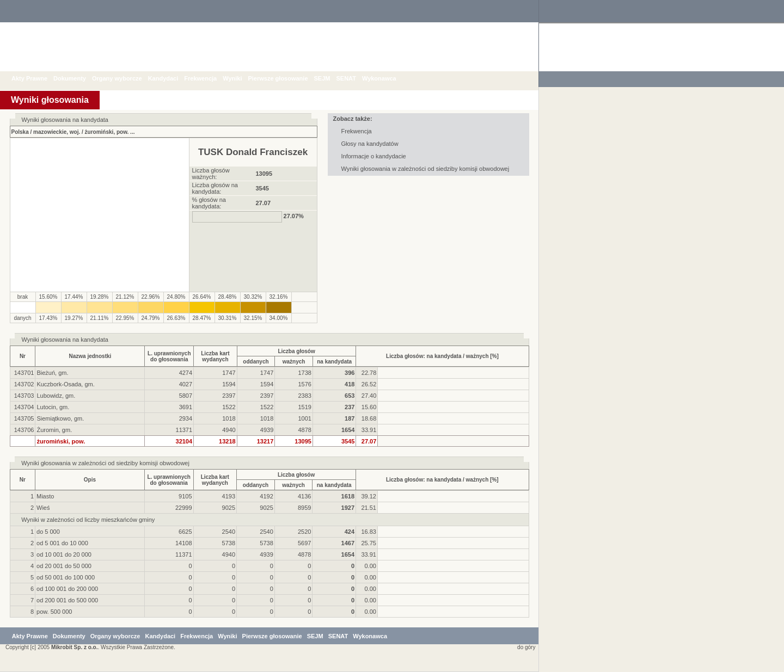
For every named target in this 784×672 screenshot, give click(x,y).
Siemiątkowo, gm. (60, 418)
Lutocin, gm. (53, 407)
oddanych (256, 362)
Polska (20, 132)
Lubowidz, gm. (56, 396)
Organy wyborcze (125, 78)
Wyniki (240, 78)
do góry (524, 647)
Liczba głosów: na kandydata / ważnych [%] (442, 356)
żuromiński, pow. (107, 132)
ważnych (294, 362)
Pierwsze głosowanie (286, 78)
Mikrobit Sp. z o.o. (75, 647)
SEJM (330, 78)
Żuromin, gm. (54, 430)
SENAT (354, 78)
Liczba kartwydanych (215, 356)
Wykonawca (387, 78)
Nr (23, 356)
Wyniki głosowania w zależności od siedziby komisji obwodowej (425, 169)
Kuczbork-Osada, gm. (65, 384)
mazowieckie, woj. (57, 132)
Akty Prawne (38, 78)
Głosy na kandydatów (370, 144)
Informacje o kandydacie (374, 156)
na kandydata (334, 362)
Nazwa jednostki (90, 356)
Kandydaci (171, 78)
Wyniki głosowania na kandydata (65, 340)
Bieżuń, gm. (52, 373)
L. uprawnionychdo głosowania (169, 356)
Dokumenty (78, 78)
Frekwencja (209, 78)
